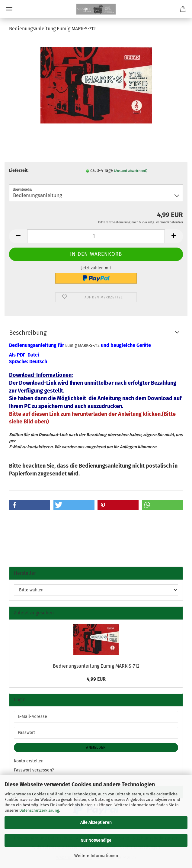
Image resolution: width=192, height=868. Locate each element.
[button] (18, 236)
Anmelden (96, 748)
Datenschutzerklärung (39, 810)
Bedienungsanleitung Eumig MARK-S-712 (96, 666)
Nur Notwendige (96, 840)
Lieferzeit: (19, 171)
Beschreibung (28, 333)
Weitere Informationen (96, 856)
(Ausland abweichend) (131, 171)
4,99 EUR (96, 679)
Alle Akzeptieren (96, 822)
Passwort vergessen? (34, 770)
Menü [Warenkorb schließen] (9, 9)
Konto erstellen (29, 761)
